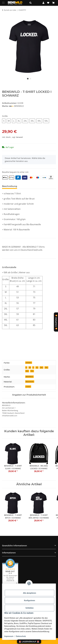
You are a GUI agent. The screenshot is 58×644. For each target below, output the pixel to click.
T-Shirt (28, 387)
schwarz (29, 362)
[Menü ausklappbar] (3, 2)
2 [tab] (30, 79)
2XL (42, 368)
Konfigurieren (30, 600)
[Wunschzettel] (48, 3)
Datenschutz (21, 636)
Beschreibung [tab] (10, 186)
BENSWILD (29, 377)
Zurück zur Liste (10, 10)
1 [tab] (28, 79)
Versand (19, 137)
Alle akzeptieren (30, 593)
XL (37, 368)
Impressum (9, 636)
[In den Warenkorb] (4, 18)
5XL (32, 371)
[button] (33, 3)
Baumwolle (30, 382)
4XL (27, 371)
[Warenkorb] (53, 3)
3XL (46, 368)
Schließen (30, 608)
